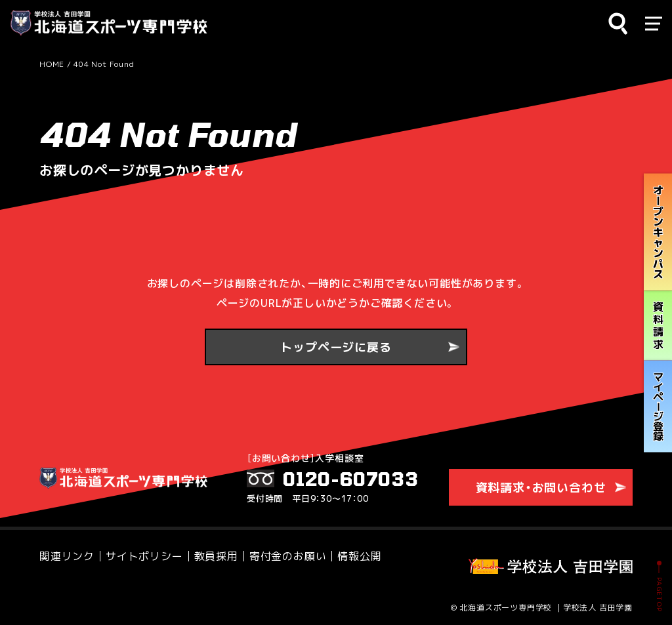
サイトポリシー (144, 558)
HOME (52, 64)
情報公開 (359, 558)
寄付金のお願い (288, 558)
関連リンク (67, 558)
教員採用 (216, 558)
